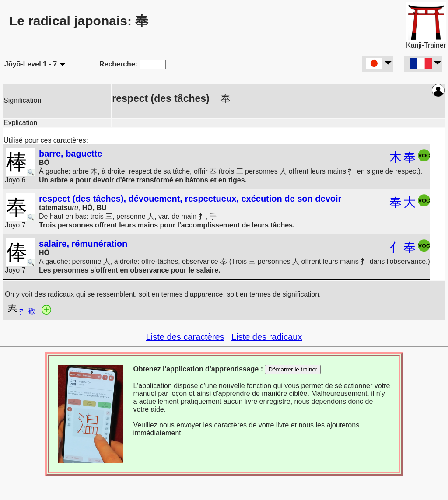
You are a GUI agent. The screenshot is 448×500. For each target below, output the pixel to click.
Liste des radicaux (267, 337)
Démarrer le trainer (293, 369)
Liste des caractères (185, 337)
